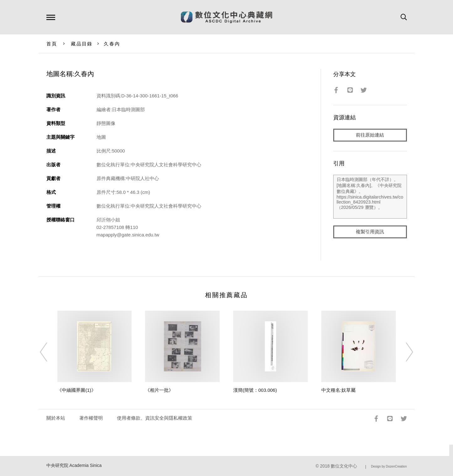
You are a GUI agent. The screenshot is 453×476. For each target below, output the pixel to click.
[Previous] (49, 352)
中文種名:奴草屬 (338, 390)
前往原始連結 (370, 135)
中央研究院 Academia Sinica (74, 466)
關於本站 (56, 418)
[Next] (404, 352)
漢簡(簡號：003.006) (255, 390)
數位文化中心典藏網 (226, 17)
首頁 (52, 44)
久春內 (112, 44)
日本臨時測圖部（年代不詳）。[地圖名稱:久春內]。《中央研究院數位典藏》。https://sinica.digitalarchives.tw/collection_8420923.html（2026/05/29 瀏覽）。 (370, 197)
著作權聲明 (91, 418)
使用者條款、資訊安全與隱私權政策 (155, 418)
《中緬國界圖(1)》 (76, 390)
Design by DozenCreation (389, 466)
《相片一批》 (159, 390)
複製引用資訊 (370, 232)
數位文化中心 (344, 466)
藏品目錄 (82, 44)
